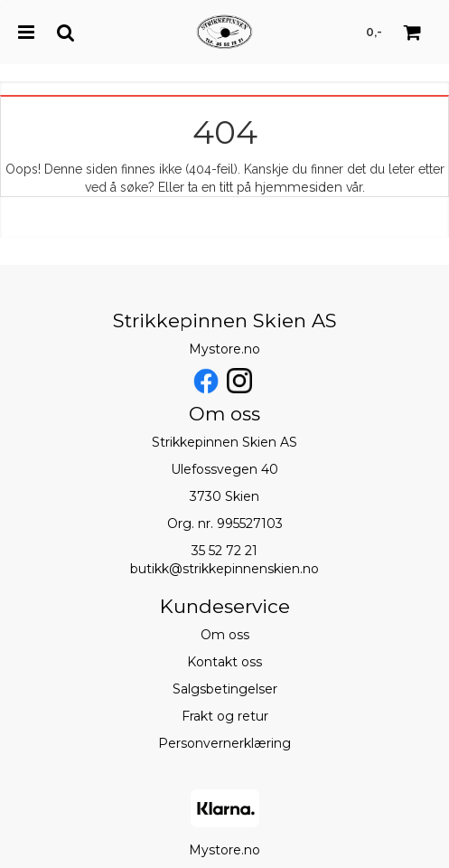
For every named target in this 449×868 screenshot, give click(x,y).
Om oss (225, 635)
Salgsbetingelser (225, 689)
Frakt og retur (225, 716)
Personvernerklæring (224, 743)
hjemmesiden (299, 187)
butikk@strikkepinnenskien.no (224, 569)
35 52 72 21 (224, 551)
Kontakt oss (224, 662)
